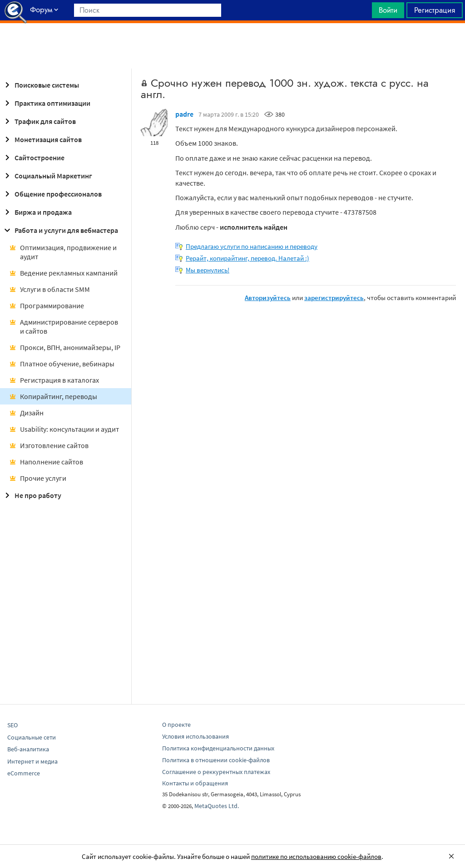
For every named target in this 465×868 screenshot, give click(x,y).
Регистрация (435, 10)
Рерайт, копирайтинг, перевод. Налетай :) (247, 258)
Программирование (47, 306)
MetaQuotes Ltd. (217, 806)
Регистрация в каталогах (54, 380)
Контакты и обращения (195, 783)
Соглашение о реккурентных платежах (216, 772)
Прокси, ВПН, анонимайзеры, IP (65, 347)
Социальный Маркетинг (47, 176)
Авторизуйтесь (268, 298)
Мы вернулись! (208, 270)
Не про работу (32, 495)
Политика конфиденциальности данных (218, 748)
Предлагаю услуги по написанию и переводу (252, 246)
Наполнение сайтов (46, 462)
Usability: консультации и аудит (64, 429)
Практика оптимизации (46, 103)
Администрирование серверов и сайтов (64, 326)
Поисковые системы (40, 85)
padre (184, 114)
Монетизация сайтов (42, 139)
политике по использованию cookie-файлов (316, 856)
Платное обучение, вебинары (62, 364)
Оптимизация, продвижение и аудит (63, 252)
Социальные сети (32, 737)
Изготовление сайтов (49, 445)
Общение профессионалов (52, 194)
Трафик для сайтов (39, 121)
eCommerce (24, 773)
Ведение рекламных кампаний (63, 273)
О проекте (176, 725)
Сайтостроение (33, 158)
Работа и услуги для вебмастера (60, 230)
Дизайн (26, 413)
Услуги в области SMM (49, 289)
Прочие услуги (38, 478)
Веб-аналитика (28, 749)
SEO (12, 725)
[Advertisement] (232, 46)
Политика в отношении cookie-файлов (216, 760)
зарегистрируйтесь (334, 298)
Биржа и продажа (37, 212)
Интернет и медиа (32, 761)
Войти (388, 10)
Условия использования (195, 736)
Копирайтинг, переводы (53, 396)
